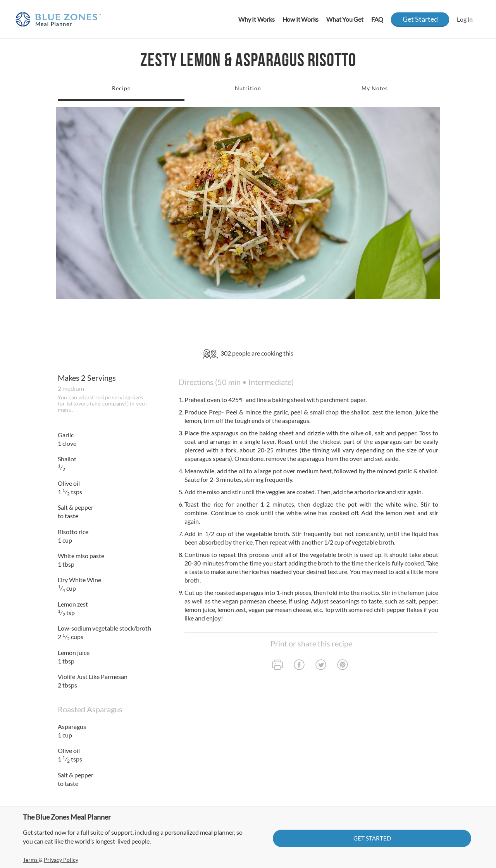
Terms (31, 860)
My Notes (375, 88)
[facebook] (299, 666)
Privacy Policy (61, 860)
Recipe (121, 88)
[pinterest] (343, 666)
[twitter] (321, 666)
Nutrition (248, 88)
